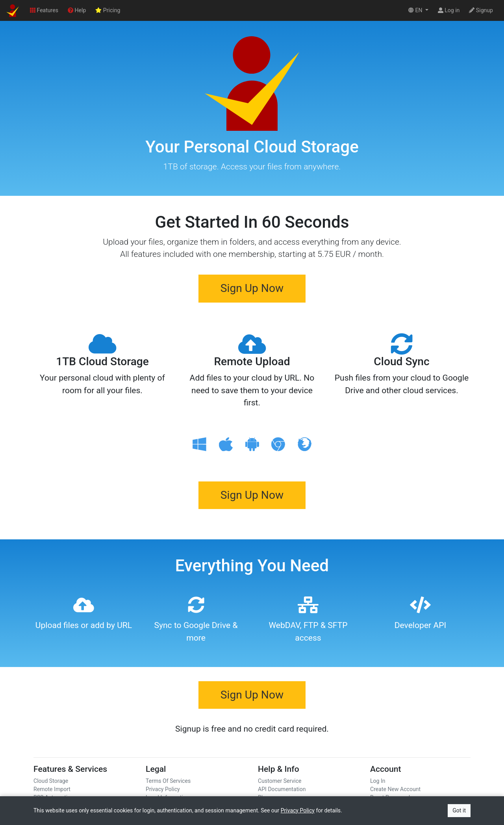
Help (77, 10)
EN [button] (416, 10)
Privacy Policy (163, 789)
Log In (378, 781)
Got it (459, 810)
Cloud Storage (51, 781)
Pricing (108, 10)
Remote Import (52, 789)
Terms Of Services (168, 781)
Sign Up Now (252, 288)
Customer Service (280, 781)
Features (44, 10)
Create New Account (395, 789)
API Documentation (282, 789)
